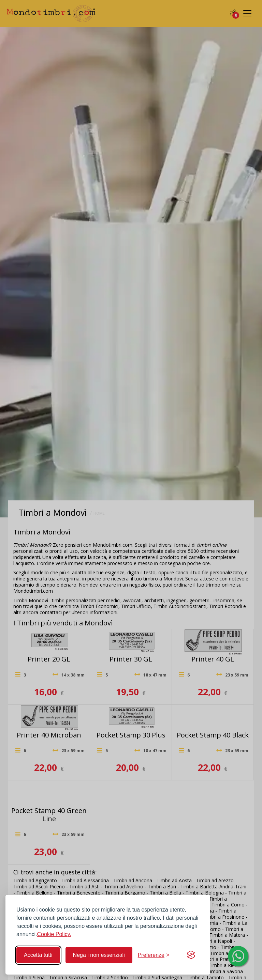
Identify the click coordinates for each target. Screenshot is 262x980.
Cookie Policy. (54, 934)
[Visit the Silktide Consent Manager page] (191, 955)
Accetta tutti (38, 955)
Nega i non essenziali (99, 955)
